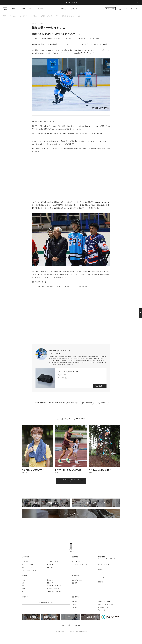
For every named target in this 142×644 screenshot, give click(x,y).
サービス (13, 16)
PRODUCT (23, 9)
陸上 (57, 473)
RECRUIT (41, 9)
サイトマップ (101, 610)
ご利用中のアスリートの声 (49, 16)
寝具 (23, 586)
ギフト (24, 583)
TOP (4, 16)
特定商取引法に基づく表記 (105, 604)
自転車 (91, 473)
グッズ (24, 591)
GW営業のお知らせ (71, 2)
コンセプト (25, 561)
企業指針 (75, 604)
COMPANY (76, 597)
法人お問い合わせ (77, 580)
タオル (24, 580)
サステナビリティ (27, 567)
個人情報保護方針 (103, 607)
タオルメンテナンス (78, 561)
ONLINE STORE (127, 9)
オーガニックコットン (28, 564)
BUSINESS (32, 9)
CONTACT (25, 597)
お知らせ (100, 569)
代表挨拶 (75, 607)
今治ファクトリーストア (54, 586)
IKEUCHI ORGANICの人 (29, 570)
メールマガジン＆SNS (104, 601)
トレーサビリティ (52, 567)
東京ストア (50, 580)
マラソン (24, 473)
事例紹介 (75, 583)
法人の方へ (141, 313)
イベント (100, 572)
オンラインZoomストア (54, 589)
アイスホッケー (37, 24)
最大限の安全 (51, 564)
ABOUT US (14, 9)
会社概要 (75, 601)
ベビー (24, 589)
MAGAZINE (106, 558)
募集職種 (100, 582)
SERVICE (75, 557)
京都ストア (50, 583)
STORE (49, 576)
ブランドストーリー (53, 561)
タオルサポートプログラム (28, 16)
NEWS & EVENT (103, 565)
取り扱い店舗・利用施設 (54, 591)
